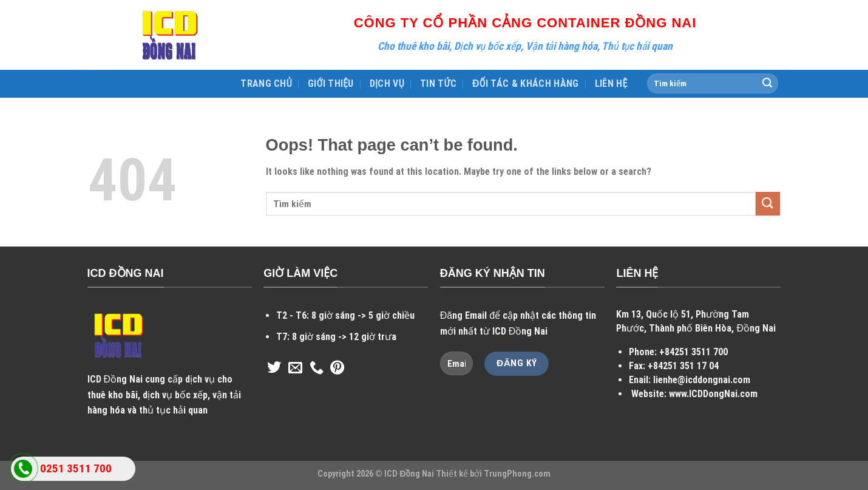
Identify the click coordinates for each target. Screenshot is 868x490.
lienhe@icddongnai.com (702, 380)
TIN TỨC (438, 83)
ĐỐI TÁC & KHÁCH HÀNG (526, 83)
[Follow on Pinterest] (337, 369)
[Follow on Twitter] (274, 369)
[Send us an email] (295, 369)
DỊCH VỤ (387, 83)
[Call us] (317, 369)
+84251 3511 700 (693, 352)
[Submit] (767, 84)
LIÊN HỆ (611, 83)
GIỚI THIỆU (331, 83)
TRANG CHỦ (266, 83)
